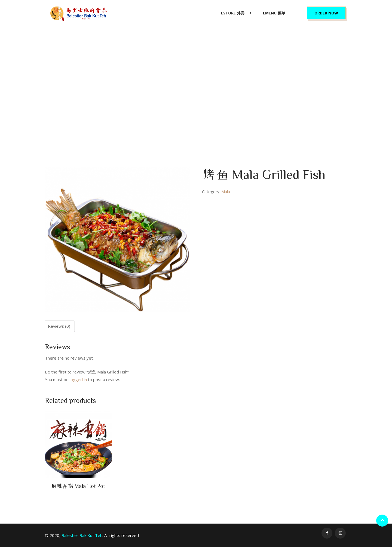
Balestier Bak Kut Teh (82, 535)
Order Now (326, 13)
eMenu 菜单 (274, 13)
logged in (78, 379)
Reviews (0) (59, 326)
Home (169, 97)
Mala (183, 97)
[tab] (59, 326)
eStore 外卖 (233, 13)
